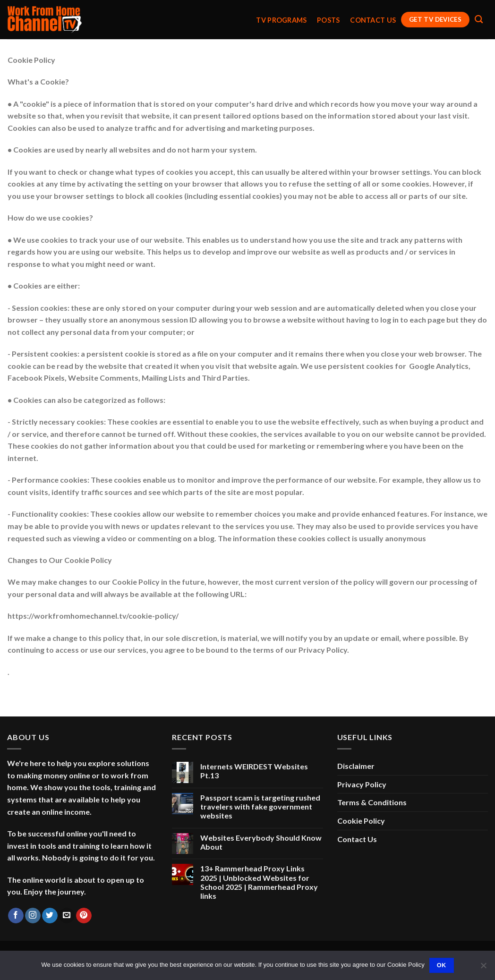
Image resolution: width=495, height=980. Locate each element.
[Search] (479, 20)
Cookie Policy (361, 821)
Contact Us (373, 20)
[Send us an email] (67, 916)
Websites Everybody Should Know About (261, 842)
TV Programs (281, 20)
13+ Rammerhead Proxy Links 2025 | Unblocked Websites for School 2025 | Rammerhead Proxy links (259, 882)
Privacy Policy (362, 784)
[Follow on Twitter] (50, 916)
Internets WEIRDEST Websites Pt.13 (254, 771)
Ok (442, 965)
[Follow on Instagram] (33, 916)
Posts (328, 20)
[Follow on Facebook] (16, 916)
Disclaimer (356, 766)
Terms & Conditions (372, 802)
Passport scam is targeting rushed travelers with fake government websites (260, 806)
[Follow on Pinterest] (84, 916)
